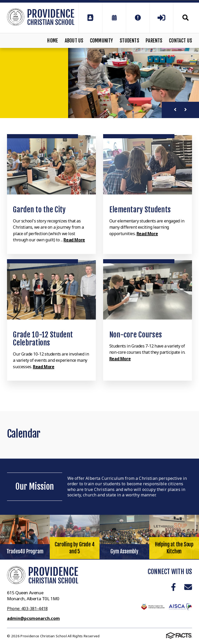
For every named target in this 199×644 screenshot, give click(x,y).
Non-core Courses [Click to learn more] (136, 335)
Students (129, 41)
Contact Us (180, 41)
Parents (154, 41)
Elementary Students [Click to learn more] (140, 210)
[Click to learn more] (51, 165)
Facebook (173, 587)
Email (188, 587)
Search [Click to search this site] (186, 18)
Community (102, 41)
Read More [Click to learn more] (74, 240)
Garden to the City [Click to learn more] (39, 210)
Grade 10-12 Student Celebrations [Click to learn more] (43, 339)
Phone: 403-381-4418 (27, 609)
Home (53, 41)
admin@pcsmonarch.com (33, 618)
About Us (74, 41)
